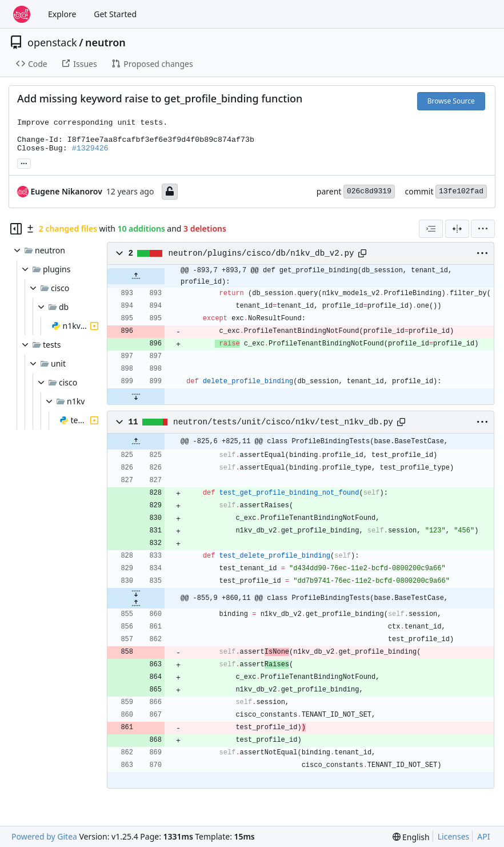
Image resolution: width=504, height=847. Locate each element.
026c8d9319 (369, 191)
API (483, 836)
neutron (105, 42)
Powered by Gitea (44, 836)
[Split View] (457, 229)
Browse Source (451, 101)
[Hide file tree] (16, 229)
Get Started (115, 14)
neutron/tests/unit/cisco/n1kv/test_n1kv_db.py (283, 422)
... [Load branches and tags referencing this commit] (24, 162)
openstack (52, 42)
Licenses (454, 836)
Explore (62, 14)
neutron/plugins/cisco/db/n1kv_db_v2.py (261, 253)
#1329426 (90, 148)
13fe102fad (461, 191)
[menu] (483, 229)
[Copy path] (362, 253)
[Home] (22, 14)
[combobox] (431, 229)
